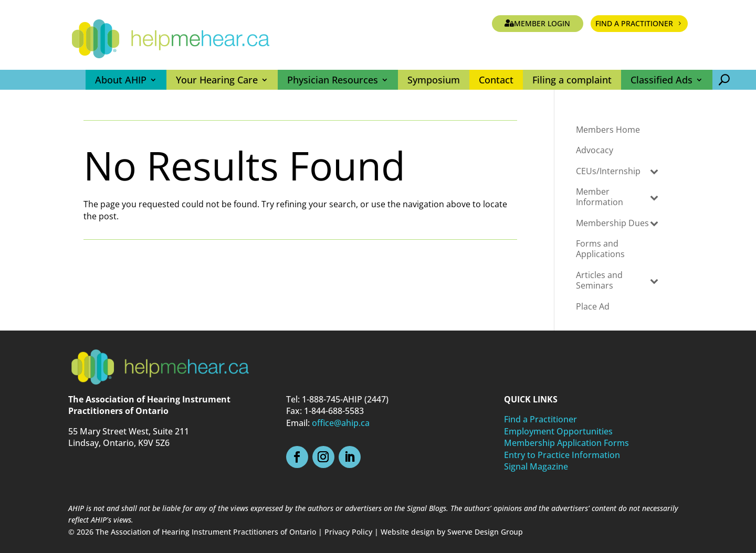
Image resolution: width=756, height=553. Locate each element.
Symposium (434, 80)
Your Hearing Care (217, 80)
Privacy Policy (348, 532)
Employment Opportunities (558, 431)
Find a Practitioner (634, 23)
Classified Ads (661, 80)
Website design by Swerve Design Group (452, 532)
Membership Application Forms (566, 443)
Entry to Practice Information (562, 455)
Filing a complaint (572, 80)
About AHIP (121, 80)
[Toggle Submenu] (654, 171)
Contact (496, 80)
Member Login (542, 23)
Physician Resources (333, 80)
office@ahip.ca (341, 423)
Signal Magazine (536, 466)
